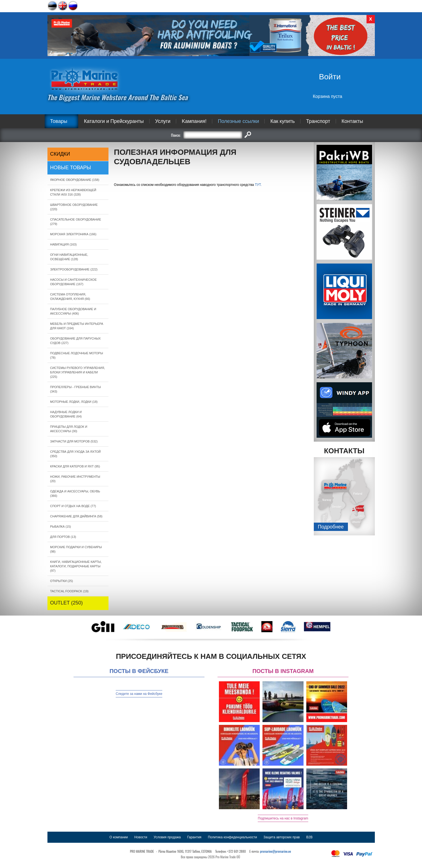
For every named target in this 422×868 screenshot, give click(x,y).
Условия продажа (167, 837)
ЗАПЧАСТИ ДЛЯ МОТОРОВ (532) (74, 441)
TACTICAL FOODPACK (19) (70, 591)
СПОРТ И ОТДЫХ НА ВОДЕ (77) (73, 506)
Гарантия (194, 837)
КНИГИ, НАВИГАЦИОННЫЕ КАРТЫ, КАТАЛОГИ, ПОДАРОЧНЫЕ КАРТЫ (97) (76, 566)
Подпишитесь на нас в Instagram (283, 818)
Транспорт (318, 121)
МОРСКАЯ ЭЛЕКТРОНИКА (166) (73, 234)
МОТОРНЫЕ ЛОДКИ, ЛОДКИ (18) (74, 402)
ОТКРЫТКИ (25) (62, 581)
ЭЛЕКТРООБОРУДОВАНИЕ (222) (74, 269)
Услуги (163, 121)
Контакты (352, 121)
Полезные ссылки (238, 121)
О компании (119, 837)
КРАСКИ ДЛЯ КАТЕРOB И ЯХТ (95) (75, 466)
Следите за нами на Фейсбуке (139, 694)
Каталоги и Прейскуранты (114, 121)
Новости (141, 837)
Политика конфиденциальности (232, 837)
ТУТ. (258, 185)
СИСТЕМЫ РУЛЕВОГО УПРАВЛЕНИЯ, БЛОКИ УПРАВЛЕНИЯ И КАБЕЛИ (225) (78, 372)
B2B (309, 837)
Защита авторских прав (282, 837)
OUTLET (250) (67, 603)
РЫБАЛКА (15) (61, 527)
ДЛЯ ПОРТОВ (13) (63, 537)
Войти (330, 77)
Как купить (282, 121)
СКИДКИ (60, 154)
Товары (59, 121)
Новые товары (71, 168)
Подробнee (331, 527)
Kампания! (194, 121)
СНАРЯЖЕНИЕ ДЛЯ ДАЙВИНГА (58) (76, 516)
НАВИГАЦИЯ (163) (64, 244)
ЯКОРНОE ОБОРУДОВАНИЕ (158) (75, 180)
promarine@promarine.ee (276, 851)
